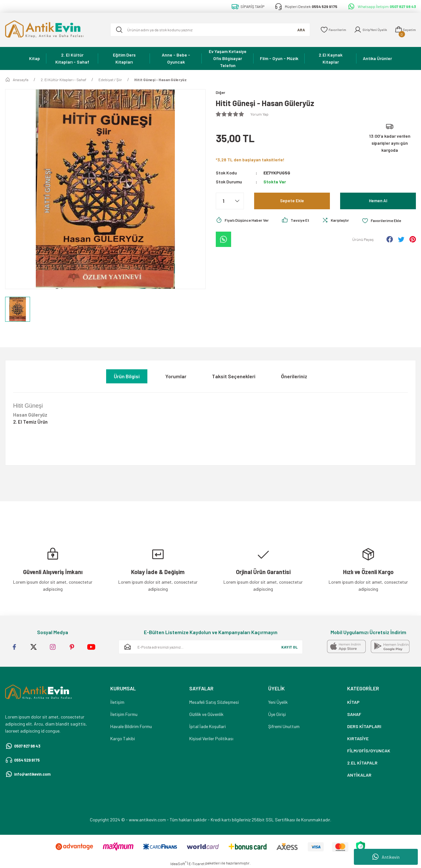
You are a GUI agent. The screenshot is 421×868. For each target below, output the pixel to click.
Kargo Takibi (123, 738)
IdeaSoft (178, 863)
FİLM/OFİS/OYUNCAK (369, 751)
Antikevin (386, 857)
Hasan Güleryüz (30, 415)
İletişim (117, 702)
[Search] (205, 30)
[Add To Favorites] (237, 238)
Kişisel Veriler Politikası (211, 738)
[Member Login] (366, 30)
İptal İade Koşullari (207, 726)
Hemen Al (378, 201)
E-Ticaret (197, 864)
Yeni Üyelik (278, 702)
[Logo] (53, 30)
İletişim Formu (124, 714)
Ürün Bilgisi (127, 376)
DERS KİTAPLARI (364, 726)
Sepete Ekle (292, 201)
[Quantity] (230, 202)
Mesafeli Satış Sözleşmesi (214, 702)
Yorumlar (176, 376)
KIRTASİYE (358, 738)
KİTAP (353, 702)
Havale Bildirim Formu (131, 726)
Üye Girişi (277, 714)
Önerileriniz (294, 376)
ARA (291, 30)
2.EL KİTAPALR (362, 763)
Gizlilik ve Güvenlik (206, 714)
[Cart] (404, 30)
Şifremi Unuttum (284, 726)
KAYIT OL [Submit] (289, 647)
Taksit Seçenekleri (234, 376)
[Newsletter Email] (211, 647)
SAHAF (354, 714)
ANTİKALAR (359, 775)
